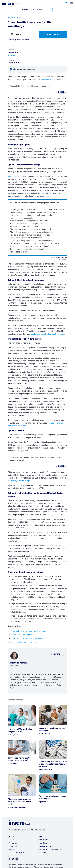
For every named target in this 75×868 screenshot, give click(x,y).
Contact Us (13, 843)
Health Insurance (14, 17)
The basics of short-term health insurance (29, 638)
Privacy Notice (43, 840)
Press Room (13, 850)
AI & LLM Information (16, 853)
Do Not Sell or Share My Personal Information (49, 851)
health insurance (48, 79)
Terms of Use (42, 843)
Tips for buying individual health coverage (47, 334)
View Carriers (53, 35)
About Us (12, 840)
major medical (14, 176)
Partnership (13, 846)
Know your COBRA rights (21, 481)
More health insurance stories (24, 642)
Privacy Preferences (45, 846)
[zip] (22, 35)
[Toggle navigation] (72, 3)
